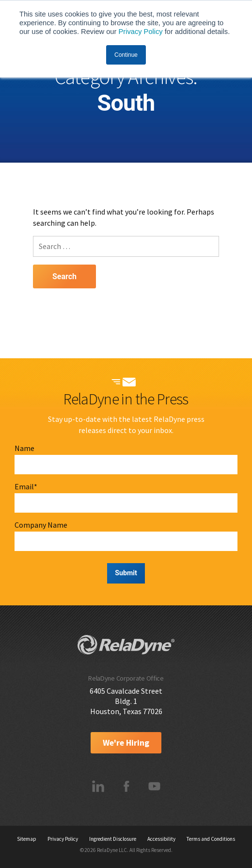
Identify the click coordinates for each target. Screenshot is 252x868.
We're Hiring (126, 743)
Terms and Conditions (211, 839)
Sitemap (27, 839)
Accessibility (161, 839)
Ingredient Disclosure (113, 839)
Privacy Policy (140, 32)
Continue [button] (126, 55)
